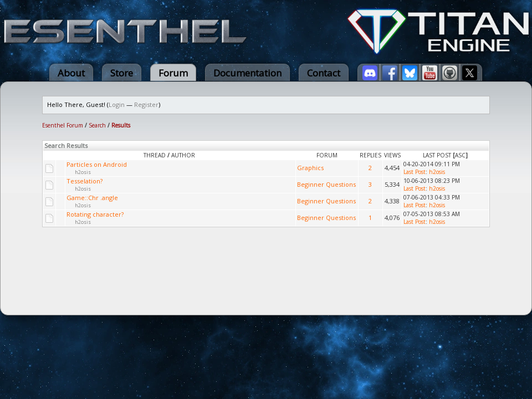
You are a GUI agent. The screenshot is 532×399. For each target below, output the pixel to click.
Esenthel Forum (63, 125)
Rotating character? (95, 214)
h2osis (83, 172)
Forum (173, 73)
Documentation (247, 73)
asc (460, 155)
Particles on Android (97, 164)
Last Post (437, 155)
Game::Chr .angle (92, 198)
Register (146, 104)
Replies (370, 155)
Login (117, 104)
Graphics (310, 168)
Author (183, 155)
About (71, 73)
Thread (155, 155)
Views (392, 155)
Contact (324, 73)
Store (122, 73)
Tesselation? (85, 181)
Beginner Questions (326, 184)
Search (97, 125)
